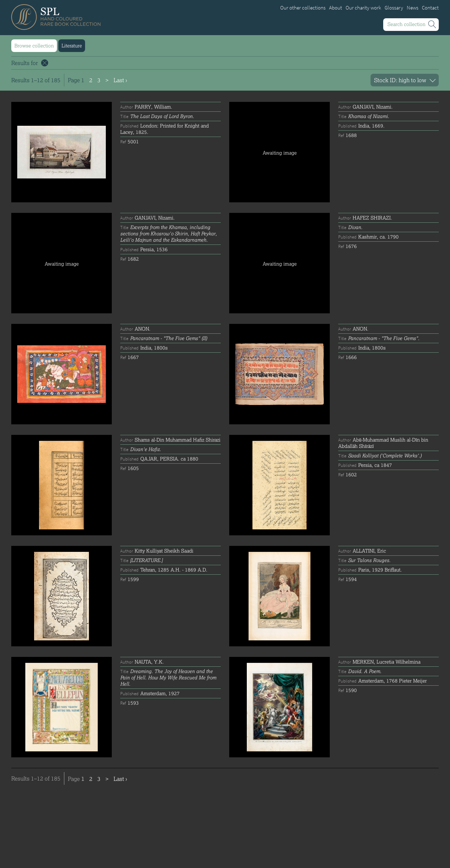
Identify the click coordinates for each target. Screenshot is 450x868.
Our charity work (363, 8)
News (413, 8)
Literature (72, 45)
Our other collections (303, 8)
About (336, 8)
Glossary (394, 8)
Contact (430, 8)
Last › (120, 80)
